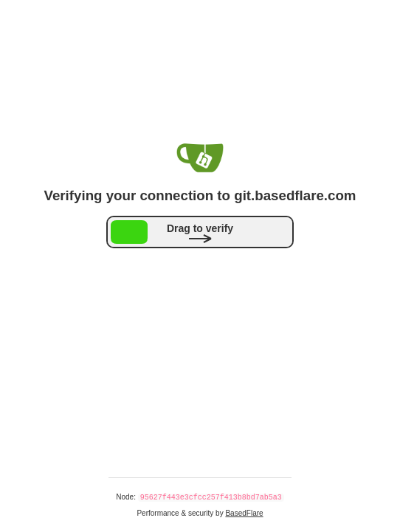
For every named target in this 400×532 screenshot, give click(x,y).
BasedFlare (244, 513)
